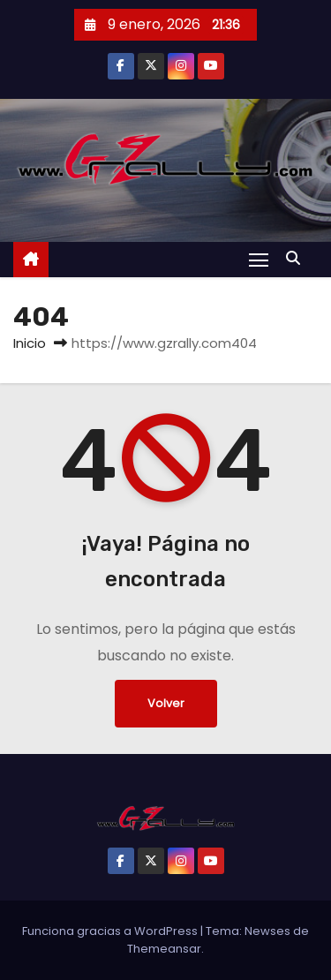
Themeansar (164, 949)
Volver (166, 703)
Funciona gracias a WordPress (111, 931)
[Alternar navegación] (259, 259)
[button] (297, 258)
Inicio (30, 343)
